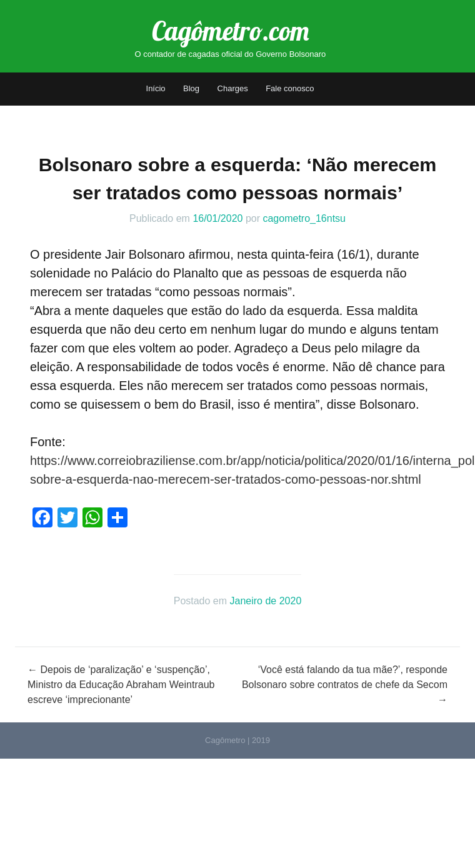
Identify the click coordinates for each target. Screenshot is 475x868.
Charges (233, 88)
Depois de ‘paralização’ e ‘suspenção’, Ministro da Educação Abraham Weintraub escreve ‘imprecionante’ (121, 685)
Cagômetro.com (230, 31)
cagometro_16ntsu (304, 218)
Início (156, 88)
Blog (191, 88)
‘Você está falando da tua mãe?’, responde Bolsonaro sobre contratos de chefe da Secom (345, 685)
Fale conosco (290, 88)
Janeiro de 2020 (266, 601)
